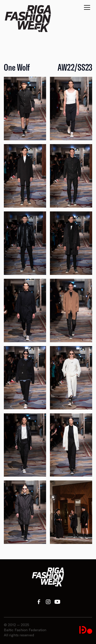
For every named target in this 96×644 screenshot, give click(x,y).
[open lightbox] (25, 109)
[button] (86, 9)
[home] (28, 19)
